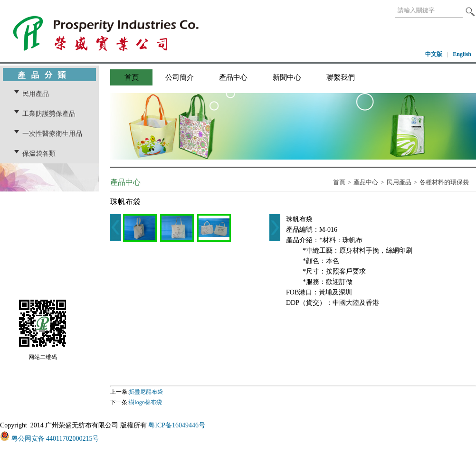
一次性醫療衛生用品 (52, 133)
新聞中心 (287, 77)
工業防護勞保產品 (49, 113)
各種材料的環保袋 (444, 182)
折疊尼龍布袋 (146, 392)
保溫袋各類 (39, 153)
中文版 (434, 54)
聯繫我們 (341, 77)
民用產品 (36, 94)
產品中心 (233, 77)
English (462, 54)
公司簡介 (180, 77)
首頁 (132, 77)
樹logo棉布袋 (145, 402)
